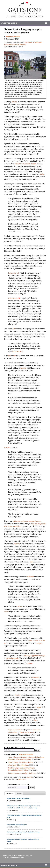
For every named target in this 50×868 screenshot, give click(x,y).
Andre (42, 174)
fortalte (14, 102)
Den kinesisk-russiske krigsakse (17, 825)
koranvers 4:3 (17, 351)
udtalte (30, 663)
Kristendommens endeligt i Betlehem (22, 773)
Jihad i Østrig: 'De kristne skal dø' (21, 762)
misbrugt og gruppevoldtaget (35, 656)
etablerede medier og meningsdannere (27, 521)
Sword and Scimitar (27, 732)
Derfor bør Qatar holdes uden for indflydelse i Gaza (23, 832)
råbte (31, 562)
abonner (30, 777)
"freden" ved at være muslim (25, 164)
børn (36, 720)
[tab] (10, 794)
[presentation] (10, 794)
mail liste (22, 779)
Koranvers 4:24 (14, 298)
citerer (6, 612)
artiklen (23, 368)
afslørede (30, 577)
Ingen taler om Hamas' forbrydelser (18, 798)
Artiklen (7, 447)
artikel (20, 606)
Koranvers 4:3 (14, 273)
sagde (39, 707)
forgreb (39, 643)
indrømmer (35, 677)
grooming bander (13, 658)
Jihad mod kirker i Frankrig (18, 765)
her (14, 329)
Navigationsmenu (9, 23)
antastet (17, 544)
